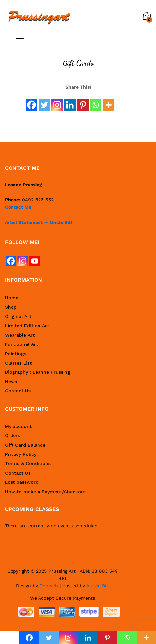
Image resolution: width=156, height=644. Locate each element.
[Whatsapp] (96, 101)
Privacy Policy (21, 454)
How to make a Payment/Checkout (45, 492)
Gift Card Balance (25, 445)
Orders (13, 435)
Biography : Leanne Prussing (38, 372)
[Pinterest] (83, 101)
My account (18, 426)
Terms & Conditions (28, 463)
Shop (11, 307)
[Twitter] (44, 101)
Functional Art (21, 344)
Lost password (22, 482)
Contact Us (18, 391)
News (11, 382)
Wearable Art (20, 335)
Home (12, 298)
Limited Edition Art (27, 326)
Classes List (18, 363)
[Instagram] (57, 101)
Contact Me (18, 207)
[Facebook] (31, 101)
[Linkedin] (70, 101)
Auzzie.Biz (97, 586)
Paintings (16, 354)
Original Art (18, 316)
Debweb (49, 586)
